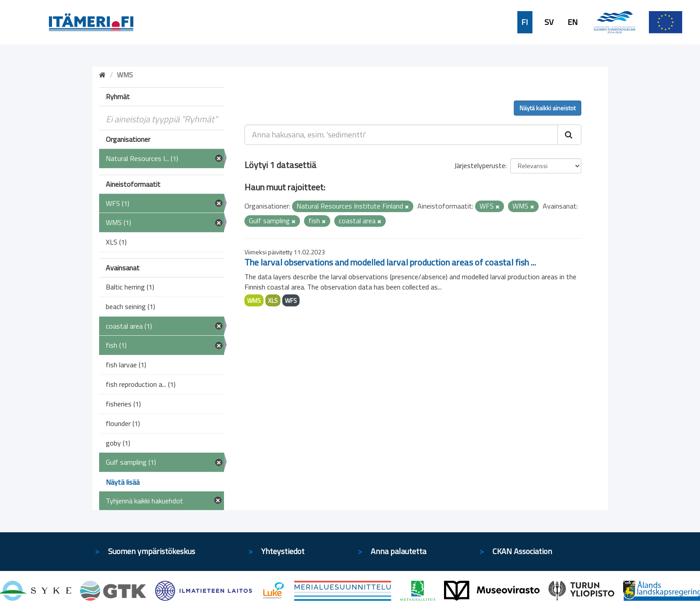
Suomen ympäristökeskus (152, 551)
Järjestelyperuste (480, 165)
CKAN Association (522, 551)
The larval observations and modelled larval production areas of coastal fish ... (390, 262)
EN (573, 22)
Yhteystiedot (283, 551)
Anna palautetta (398, 551)
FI (525, 22)
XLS (273, 300)
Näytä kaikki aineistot (548, 108)
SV (549, 22)
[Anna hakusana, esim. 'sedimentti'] (401, 135)
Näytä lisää (123, 482)
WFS (291, 300)
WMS (254, 300)
